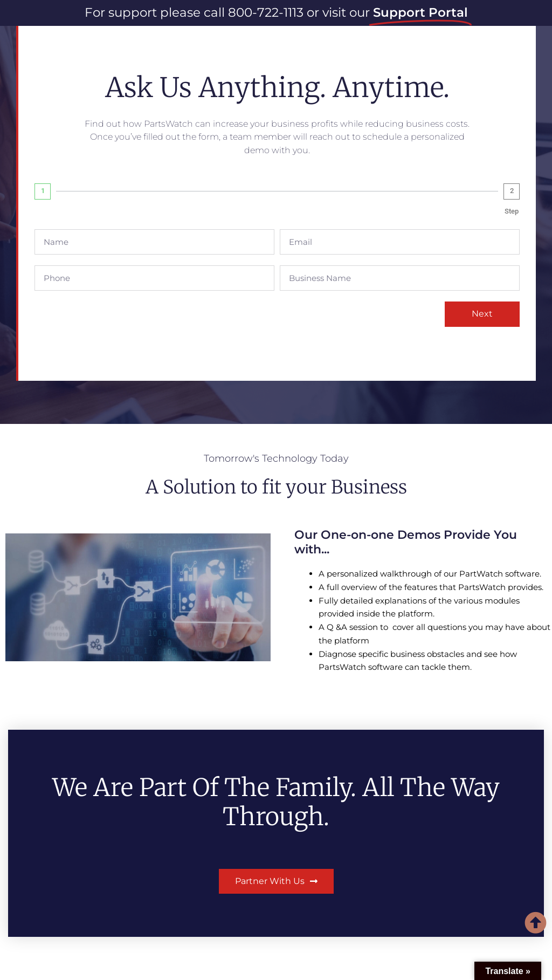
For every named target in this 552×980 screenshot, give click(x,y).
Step (512, 211)
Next (482, 314)
